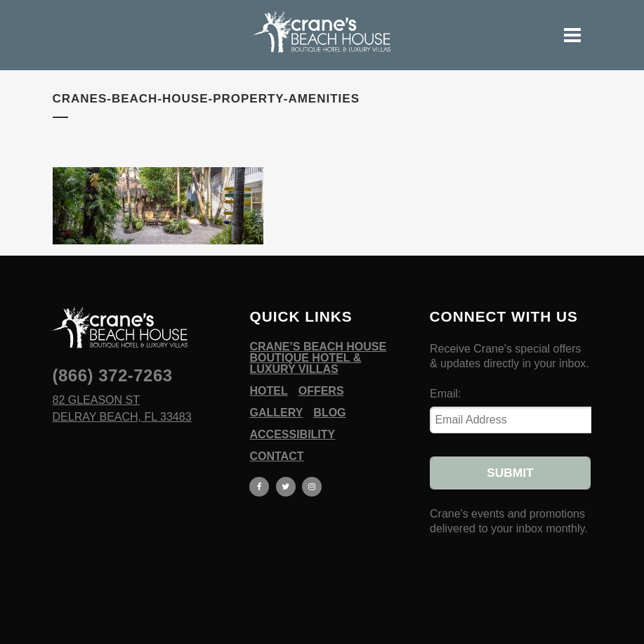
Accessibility (292, 435)
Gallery (276, 413)
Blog (329, 413)
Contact (276, 456)
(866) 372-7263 (113, 375)
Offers (321, 391)
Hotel (268, 391)
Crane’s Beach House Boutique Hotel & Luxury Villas (318, 358)
